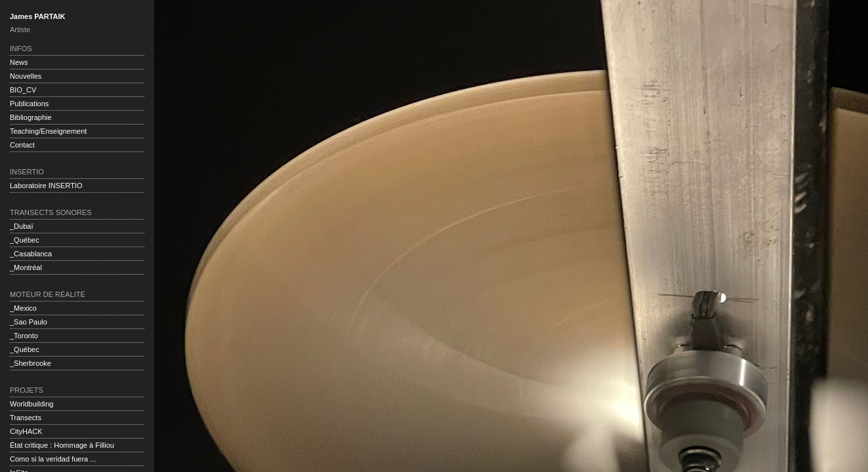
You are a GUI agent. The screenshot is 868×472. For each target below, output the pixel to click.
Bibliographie (31, 117)
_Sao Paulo (29, 322)
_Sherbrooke (31, 363)
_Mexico (23, 308)
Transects (26, 418)
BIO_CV (23, 90)
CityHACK (26, 431)
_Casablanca (31, 254)
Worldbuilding (31, 404)
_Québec (25, 240)
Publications (29, 104)
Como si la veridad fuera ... (53, 459)
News (19, 62)
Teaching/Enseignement (48, 131)
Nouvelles (26, 76)
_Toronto (24, 336)
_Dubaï (21, 226)
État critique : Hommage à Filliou (62, 445)
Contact (22, 145)
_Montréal (26, 267)
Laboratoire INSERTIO (46, 186)
